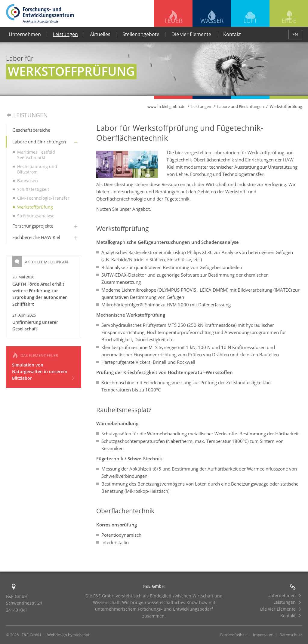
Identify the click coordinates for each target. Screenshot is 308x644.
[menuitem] (44, 130)
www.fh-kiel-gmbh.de (166, 106)
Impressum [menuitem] (263, 635)
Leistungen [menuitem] (65, 34)
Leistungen (201, 106)
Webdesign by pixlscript (68, 635)
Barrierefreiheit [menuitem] (234, 635)
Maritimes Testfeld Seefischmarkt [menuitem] (36, 155)
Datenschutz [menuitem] (291, 635)
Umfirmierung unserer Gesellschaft (35, 325)
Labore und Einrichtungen (240, 106)
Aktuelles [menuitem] (100, 34)
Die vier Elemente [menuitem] (191, 34)
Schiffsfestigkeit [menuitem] (33, 189)
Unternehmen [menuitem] (25, 34)
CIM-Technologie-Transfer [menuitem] (43, 198)
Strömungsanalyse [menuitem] (36, 216)
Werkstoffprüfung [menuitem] (35, 207)
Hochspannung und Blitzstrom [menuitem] (37, 169)
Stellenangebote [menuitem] (141, 34)
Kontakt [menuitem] (232, 34)
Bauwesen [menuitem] (28, 181)
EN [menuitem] (295, 34)
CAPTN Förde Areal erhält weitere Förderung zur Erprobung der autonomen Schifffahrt (40, 294)
